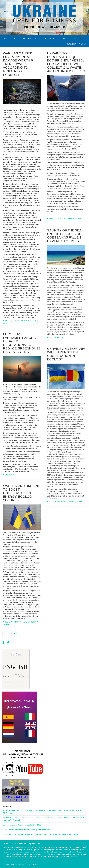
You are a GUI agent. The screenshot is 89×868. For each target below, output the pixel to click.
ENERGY (27, 622)
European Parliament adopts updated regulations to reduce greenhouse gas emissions (22, 343)
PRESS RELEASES (50, 38)
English (83, 44)
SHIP (79, 218)
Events (37, 38)
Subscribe (71, 44)
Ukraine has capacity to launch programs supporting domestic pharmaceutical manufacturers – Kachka (41, 834)
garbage (71, 218)
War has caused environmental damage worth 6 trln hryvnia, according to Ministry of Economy (18, 64)
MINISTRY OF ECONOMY (29, 321)
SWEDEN (6, 624)
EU (13, 475)
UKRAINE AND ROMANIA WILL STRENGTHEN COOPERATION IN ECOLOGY (66, 355)
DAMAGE (8, 321)
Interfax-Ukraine (31, 865)
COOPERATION (54, 503)
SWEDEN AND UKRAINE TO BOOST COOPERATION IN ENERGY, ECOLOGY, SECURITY (22, 493)
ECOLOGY (16, 321)
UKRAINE (79, 503)
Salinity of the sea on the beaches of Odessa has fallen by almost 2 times (64, 237)
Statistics (26, 38)
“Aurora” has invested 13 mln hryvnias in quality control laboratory (27, 830)
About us (64, 38)
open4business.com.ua (14, 865)
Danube (52, 218)
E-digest (15, 38)
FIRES (65, 218)
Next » (16, 634)
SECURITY (34, 622)
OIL (76, 218)
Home (6, 38)
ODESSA (60, 339)
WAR (5, 323)
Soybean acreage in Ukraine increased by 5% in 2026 (22, 825)
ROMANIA (72, 503)
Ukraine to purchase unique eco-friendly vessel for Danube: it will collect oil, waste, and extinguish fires (66, 62)
